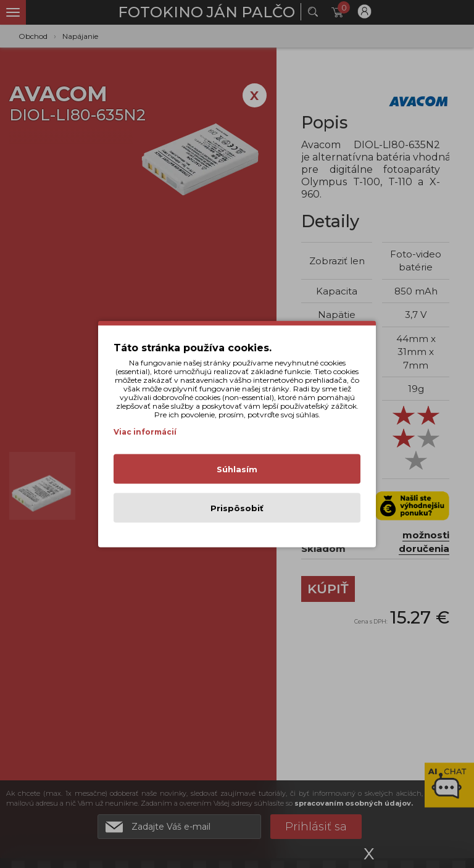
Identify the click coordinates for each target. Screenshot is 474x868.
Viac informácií (145, 432)
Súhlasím (237, 469)
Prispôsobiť (237, 508)
